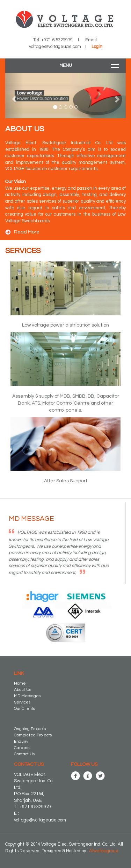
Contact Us (24, 754)
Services (22, 702)
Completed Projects (33, 735)
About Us (23, 690)
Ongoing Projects (30, 729)
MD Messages (27, 696)
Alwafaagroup (104, 851)
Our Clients (24, 709)
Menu (66, 65)
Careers (22, 748)
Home (20, 683)
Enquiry (21, 741)
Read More (27, 232)
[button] (14, 96)
